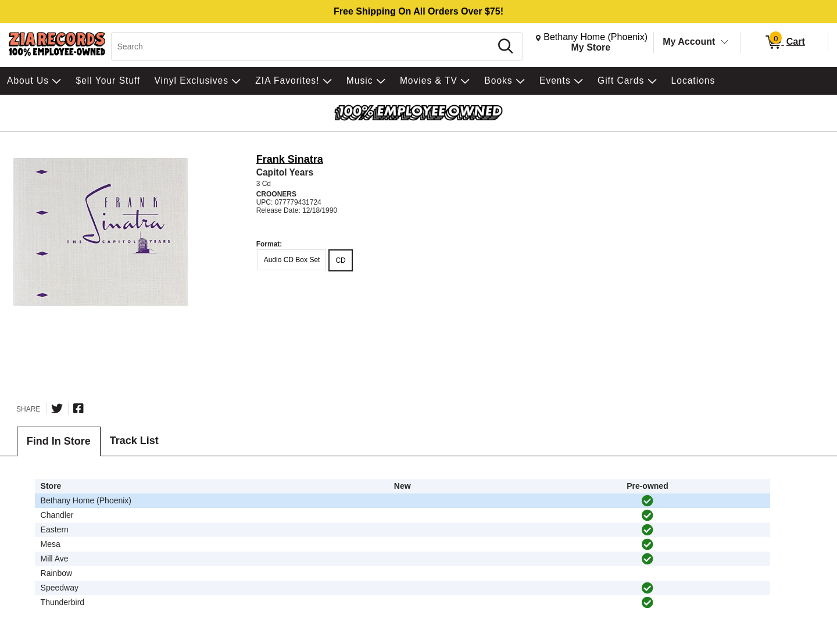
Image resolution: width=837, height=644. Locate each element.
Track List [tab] (134, 441)
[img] (648, 501)
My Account (689, 42)
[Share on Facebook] (78, 409)
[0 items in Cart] (784, 42)
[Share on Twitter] (57, 409)
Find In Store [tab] (59, 441)
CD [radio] (340, 260)
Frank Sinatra (290, 159)
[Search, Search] (303, 46)
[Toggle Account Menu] (725, 42)
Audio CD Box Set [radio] (292, 260)
